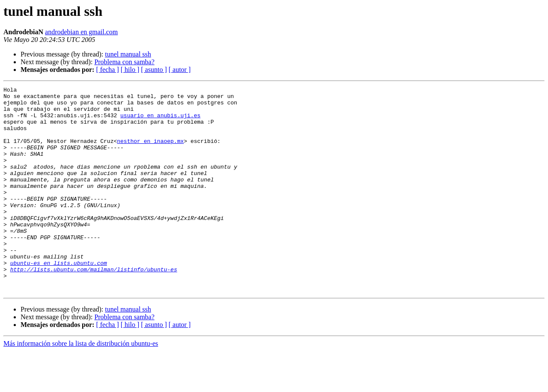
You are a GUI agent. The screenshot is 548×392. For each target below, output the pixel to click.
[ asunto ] (154, 70)
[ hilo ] (130, 70)
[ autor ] (180, 70)
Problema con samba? (124, 62)
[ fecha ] (107, 70)
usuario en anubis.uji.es (160, 122)
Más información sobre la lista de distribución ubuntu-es (81, 385)
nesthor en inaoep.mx (150, 152)
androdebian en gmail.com (81, 32)
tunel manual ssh (128, 54)
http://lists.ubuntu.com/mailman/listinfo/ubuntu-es (94, 306)
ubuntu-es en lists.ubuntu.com (59, 299)
